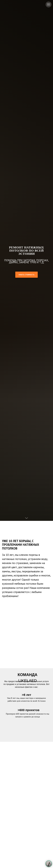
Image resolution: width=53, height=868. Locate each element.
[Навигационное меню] (49, 4)
